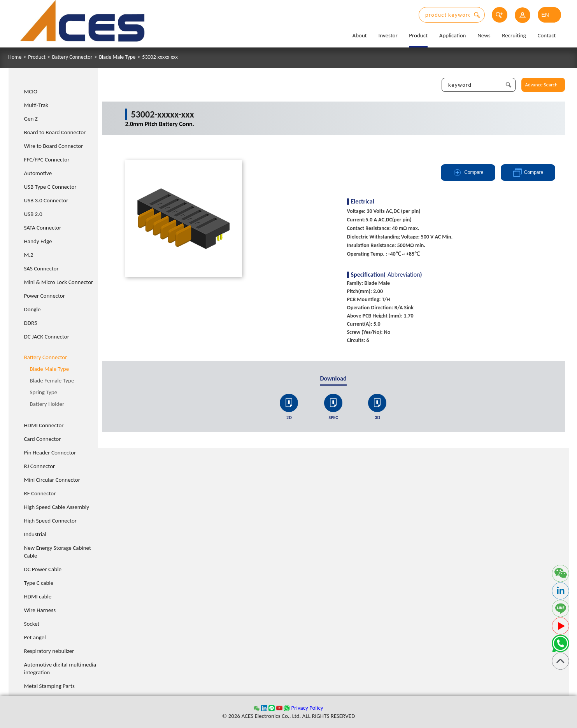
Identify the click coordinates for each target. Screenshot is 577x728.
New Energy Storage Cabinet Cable (58, 552)
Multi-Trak (36, 105)
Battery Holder (47, 404)
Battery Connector (72, 57)
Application (453, 35)
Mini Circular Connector (52, 480)
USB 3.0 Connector (46, 200)
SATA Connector (43, 228)
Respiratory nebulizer (49, 651)
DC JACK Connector (47, 337)
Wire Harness (40, 610)
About (359, 35)
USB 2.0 (33, 214)
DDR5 (31, 323)
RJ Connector (40, 466)
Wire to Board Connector (54, 146)
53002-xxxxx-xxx (160, 57)
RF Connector (40, 493)
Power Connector (45, 296)
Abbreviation (404, 275)
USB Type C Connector (50, 187)
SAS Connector (41, 268)
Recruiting (514, 35)
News (484, 35)
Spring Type (44, 392)
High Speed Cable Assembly (57, 507)
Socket (32, 624)
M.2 (29, 255)
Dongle (32, 309)
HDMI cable (38, 596)
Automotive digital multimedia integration (60, 668)
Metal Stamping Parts (49, 686)
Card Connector (43, 439)
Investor (388, 35)
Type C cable (39, 583)
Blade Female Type (52, 381)
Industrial (35, 534)
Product (418, 35)
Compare (468, 173)
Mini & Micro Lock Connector (59, 282)
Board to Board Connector (55, 132)
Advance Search (541, 85)
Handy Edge (38, 241)
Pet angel (35, 637)
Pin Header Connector (50, 453)
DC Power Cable (43, 569)
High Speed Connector (51, 521)
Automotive (38, 173)
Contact (546, 35)
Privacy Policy (307, 708)
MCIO (31, 91)
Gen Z (31, 119)
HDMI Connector (44, 425)
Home (15, 57)
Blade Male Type (117, 57)
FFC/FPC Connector (47, 160)
